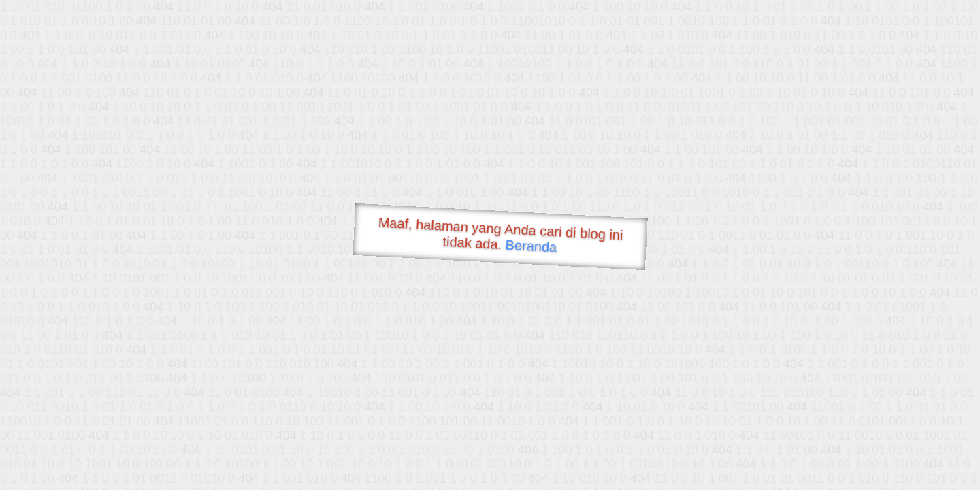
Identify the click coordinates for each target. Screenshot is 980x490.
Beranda (531, 246)
